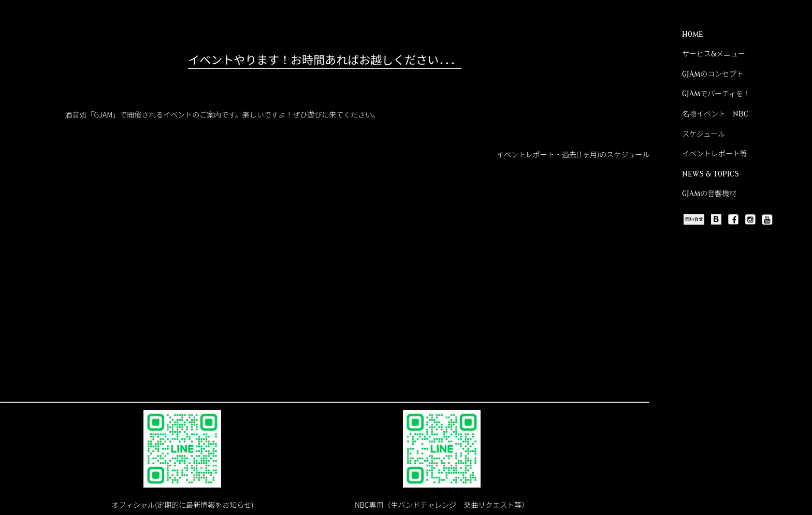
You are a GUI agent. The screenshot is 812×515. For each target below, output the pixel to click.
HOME (693, 34)
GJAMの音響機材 (709, 194)
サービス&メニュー (714, 54)
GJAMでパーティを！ (716, 94)
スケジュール (704, 134)
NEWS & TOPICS (711, 174)
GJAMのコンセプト (713, 74)
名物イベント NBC (715, 114)
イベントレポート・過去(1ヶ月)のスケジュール (573, 154)
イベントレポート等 (715, 154)
